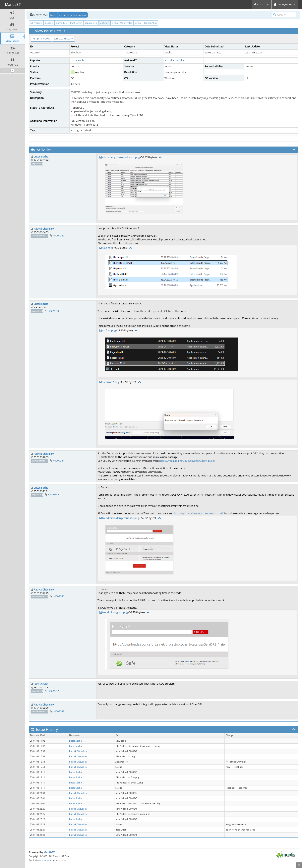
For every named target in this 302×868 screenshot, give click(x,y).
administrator (45, 860)
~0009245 (53, 494)
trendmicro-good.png (115, 612)
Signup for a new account (73, 15)
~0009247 (53, 691)
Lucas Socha (78, 60)
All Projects (36, 23)
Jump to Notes (41, 38)
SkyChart (261, 4)
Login (53, 15)
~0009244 (59, 461)
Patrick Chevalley (175, 60)
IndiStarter (76, 23)
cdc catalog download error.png (121, 157)
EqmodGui (62, 23)
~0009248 (59, 711)
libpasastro (91, 23)
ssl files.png (109, 330)
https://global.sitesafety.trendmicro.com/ (198, 513)
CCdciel (49, 23)
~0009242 (59, 235)
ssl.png (106, 248)
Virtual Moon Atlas (122, 23)
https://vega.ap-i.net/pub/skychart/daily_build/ (187, 461)
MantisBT (49, 852)
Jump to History (63, 38)
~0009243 (53, 311)
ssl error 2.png (111, 382)
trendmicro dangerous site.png (121, 518)
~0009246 (59, 596)
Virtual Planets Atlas (146, 23)
